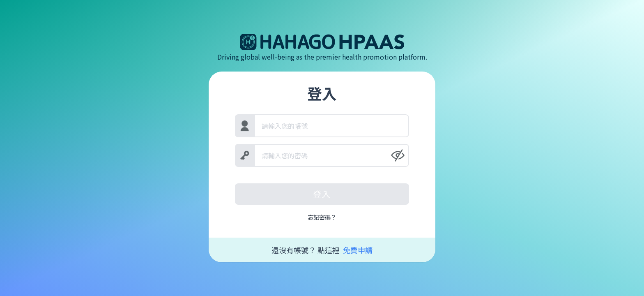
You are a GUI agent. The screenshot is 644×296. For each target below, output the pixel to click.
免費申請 (358, 250)
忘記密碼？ (322, 217)
